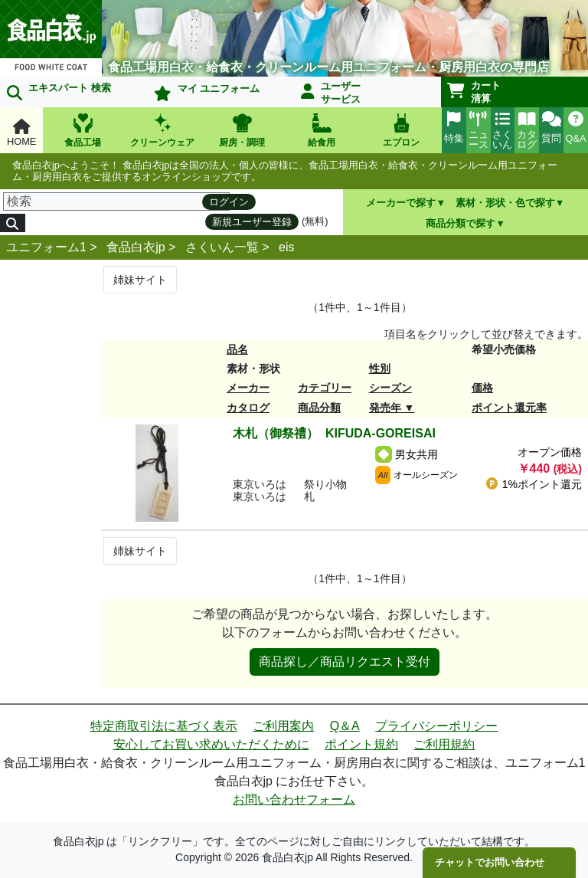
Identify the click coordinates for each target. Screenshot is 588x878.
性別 (380, 369)
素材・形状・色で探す (505, 203)
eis (286, 247)
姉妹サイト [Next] (140, 280)
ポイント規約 (361, 744)
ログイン (229, 202)
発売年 (385, 408)
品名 (237, 349)
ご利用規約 (444, 744)
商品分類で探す (461, 223)
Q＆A (345, 726)
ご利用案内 (283, 726)
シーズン (390, 388)
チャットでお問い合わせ (490, 862)
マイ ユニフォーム (207, 92)
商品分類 (319, 408)
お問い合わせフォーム (294, 799)
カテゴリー (325, 388)
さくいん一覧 (222, 247)
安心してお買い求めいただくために (211, 744)
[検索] (116, 201)
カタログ (248, 408)
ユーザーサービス (331, 93)
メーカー (248, 388)
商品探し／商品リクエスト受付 (345, 662)
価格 (482, 388)
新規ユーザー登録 (252, 222)
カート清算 (474, 92)
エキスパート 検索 (59, 91)
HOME (21, 133)
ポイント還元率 (509, 408)
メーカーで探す (401, 203)
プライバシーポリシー (436, 726)
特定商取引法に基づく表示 (164, 726)
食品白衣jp (136, 247)
